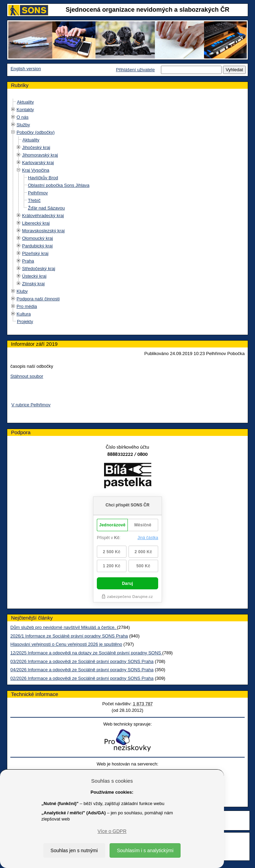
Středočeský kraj (39, 269)
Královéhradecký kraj (43, 216)
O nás (23, 117)
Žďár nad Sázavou (46, 208)
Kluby (22, 291)
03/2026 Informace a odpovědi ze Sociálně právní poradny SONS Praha (82, 661)
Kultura (24, 314)
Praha (28, 261)
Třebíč (34, 200)
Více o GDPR (112, 831)
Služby (23, 125)
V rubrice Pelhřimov (31, 405)
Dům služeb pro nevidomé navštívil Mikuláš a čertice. (64, 627)
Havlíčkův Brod (43, 178)
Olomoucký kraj (38, 238)
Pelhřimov (38, 193)
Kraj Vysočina (36, 170)
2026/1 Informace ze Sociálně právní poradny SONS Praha (69, 636)
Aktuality (25, 102)
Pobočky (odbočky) (36, 132)
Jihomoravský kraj (40, 155)
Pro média (27, 306)
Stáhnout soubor (27, 376)
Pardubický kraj (37, 246)
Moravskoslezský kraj (43, 231)
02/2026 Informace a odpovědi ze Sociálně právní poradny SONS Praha (82, 678)
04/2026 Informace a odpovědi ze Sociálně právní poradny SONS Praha (82, 670)
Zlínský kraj (33, 284)
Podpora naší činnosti (38, 299)
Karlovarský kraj (38, 163)
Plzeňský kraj (35, 253)
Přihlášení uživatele (135, 70)
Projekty (25, 322)
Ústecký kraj (34, 276)
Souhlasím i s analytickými (145, 850)
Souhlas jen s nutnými (74, 850)
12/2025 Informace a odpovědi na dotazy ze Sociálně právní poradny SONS (86, 653)
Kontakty (25, 110)
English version (26, 69)
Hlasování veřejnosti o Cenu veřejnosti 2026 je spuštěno (66, 644)
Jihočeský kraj (36, 147)
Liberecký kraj (36, 223)
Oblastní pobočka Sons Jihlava (59, 185)
